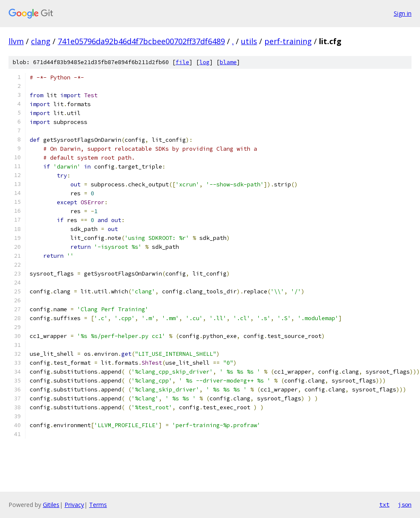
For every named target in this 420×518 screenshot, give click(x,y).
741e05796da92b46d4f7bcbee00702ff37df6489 (141, 41)
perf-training (288, 41)
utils (249, 41)
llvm (16, 41)
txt (384, 504)
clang (41, 41)
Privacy (74, 505)
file (182, 62)
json (405, 504)
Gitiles (51, 505)
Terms (98, 505)
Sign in (403, 13)
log (204, 62)
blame (228, 62)
